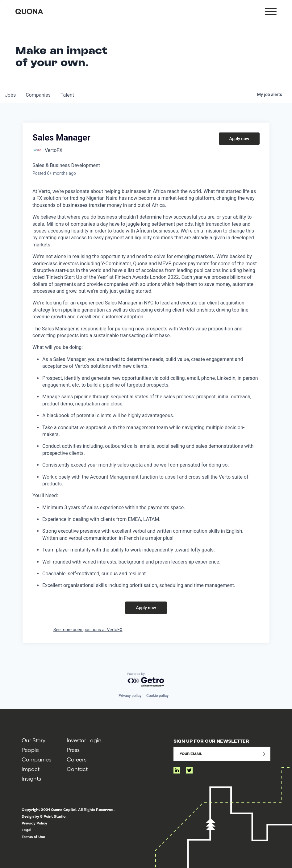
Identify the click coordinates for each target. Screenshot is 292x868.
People (30, 750)
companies (38, 95)
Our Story (33, 740)
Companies (36, 759)
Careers (77, 759)
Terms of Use (33, 837)
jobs (10, 95)
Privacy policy (130, 696)
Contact (77, 769)
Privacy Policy (34, 823)
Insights (31, 778)
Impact (31, 769)
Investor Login (84, 740)
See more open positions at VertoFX (88, 630)
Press (73, 750)
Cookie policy (157, 696)
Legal (26, 830)
